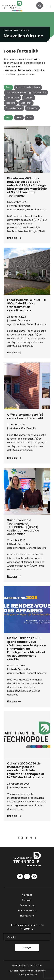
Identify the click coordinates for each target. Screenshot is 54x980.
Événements (27, 905)
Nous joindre (27, 916)
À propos (27, 895)
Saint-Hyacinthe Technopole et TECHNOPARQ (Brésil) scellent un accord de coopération (23, 527)
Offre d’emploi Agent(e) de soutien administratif (25, 416)
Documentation (27, 910)
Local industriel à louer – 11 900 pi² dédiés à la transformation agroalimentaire (27, 305)
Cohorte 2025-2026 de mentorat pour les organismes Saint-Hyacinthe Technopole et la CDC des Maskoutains (26, 770)
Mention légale (20, 966)
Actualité (27, 900)
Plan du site (36, 966)
